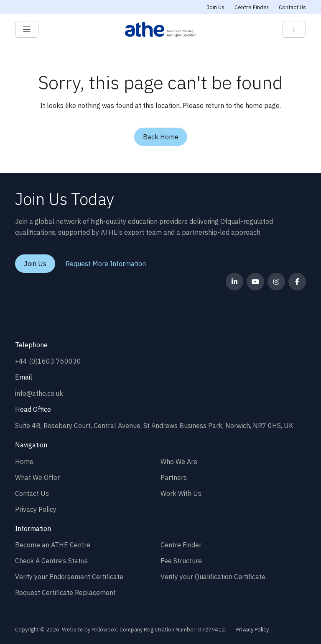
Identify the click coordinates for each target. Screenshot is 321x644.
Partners (174, 477)
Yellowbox (104, 630)
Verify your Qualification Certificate (213, 577)
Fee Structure (181, 561)
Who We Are (179, 462)
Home (24, 462)
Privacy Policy (36, 509)
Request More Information (106, 264)
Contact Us (292, 7)
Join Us (216, 7)
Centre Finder (252, 7)
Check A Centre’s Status (51, 561)
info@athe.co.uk (39, 393)
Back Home (161, 137)
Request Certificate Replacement (65, 593)
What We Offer (37, 477)
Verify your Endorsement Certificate (69, 577)
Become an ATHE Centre (53, 545)
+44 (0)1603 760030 (48, 361)
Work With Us (181, 493)
